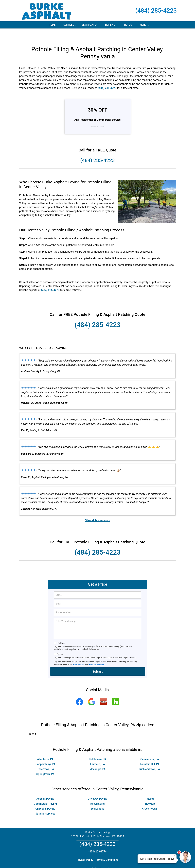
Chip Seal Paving (45, 797)
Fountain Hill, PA (150, 753)
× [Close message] (175, 856)
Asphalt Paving (45, 787)
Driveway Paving (97, 787)
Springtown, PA (45, 763)
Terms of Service (122, 861)
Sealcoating (97, 797)
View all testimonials (97, 509)
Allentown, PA (45, 748)
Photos (127, 25)
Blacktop (150, 792)
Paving (150, 787)
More (145, 26)
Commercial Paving (45, 792)
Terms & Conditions (96, 653)
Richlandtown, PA (150, 758)
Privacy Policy (79, 653)
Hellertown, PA (45, 758)
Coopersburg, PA (45, 753)
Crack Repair (150, 797)
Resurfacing (97, 792)
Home (52, 25)
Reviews (110, 25)
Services (70, 26)
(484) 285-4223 (156, 11)
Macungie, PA (98, 758)
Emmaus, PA (98, 753)
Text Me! (61, 632)
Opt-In (60, 643)
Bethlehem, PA (97, 748)
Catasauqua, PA (150, 748)
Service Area (89, 25)
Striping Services (45, 802)
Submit (97, 660)
